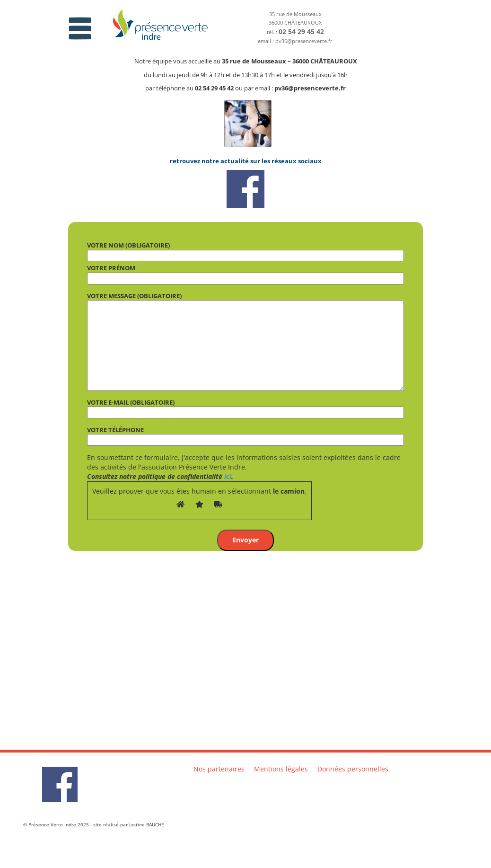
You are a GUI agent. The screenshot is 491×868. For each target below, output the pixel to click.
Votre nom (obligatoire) (245, 250)
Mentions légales (281, 769)
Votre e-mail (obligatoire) (245, 407)
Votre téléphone (245, 435)
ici (228, 476)
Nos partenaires (219, 769)
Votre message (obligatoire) (245, 341)
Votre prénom (245, 273)
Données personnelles (353, 769)
